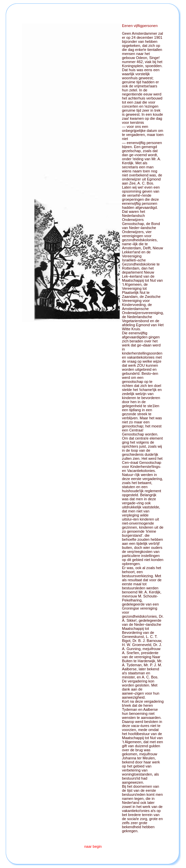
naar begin (93, 846)
